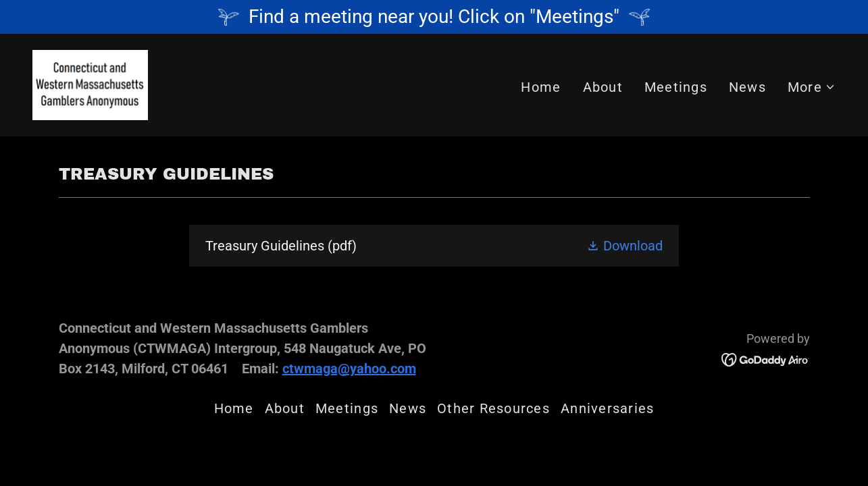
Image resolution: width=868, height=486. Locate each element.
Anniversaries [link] (607, 408)
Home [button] (234, 408)
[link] (90, 84)
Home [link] (541, 87)
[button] (812, 87)
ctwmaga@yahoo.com (349, 369)
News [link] (747, 87)
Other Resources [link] (493, 408)
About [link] (603, 87)
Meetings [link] (676, 87)
